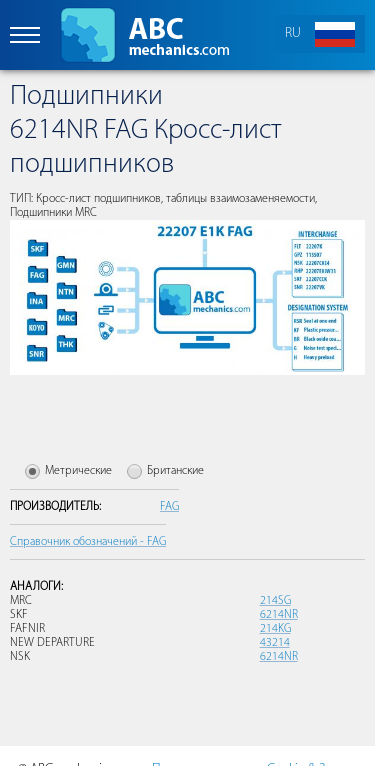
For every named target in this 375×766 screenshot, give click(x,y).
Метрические (78, 471)
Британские (175, 471)
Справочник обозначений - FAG (88, 542)
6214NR (279, 615)
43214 (275, 643)
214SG (275, 601)
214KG (275, 629)
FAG (169, 507)
